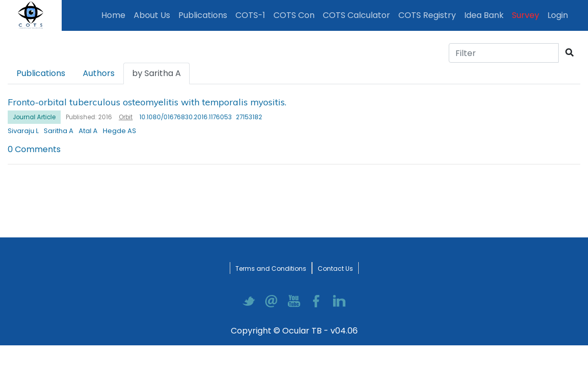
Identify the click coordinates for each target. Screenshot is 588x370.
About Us (152, 15)
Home (115, 15)
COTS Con (294, 15)
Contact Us (335, 269)
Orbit (126, 117)
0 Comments (34, 149)
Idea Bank (484, 15)
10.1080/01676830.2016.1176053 (186, 117)
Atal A (88, 131)
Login (560, 15)
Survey (526, 15)
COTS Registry (427, 15)
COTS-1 (250, 15)
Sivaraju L (23, 131)
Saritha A (59, 131)
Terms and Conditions (271, 269)
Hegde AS (120, 131)
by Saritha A (157, 73)
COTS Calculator (356, 15)
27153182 (249, 117)
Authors (99, 73)
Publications (205, 15)
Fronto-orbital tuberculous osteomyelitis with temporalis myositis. (147, 102)
